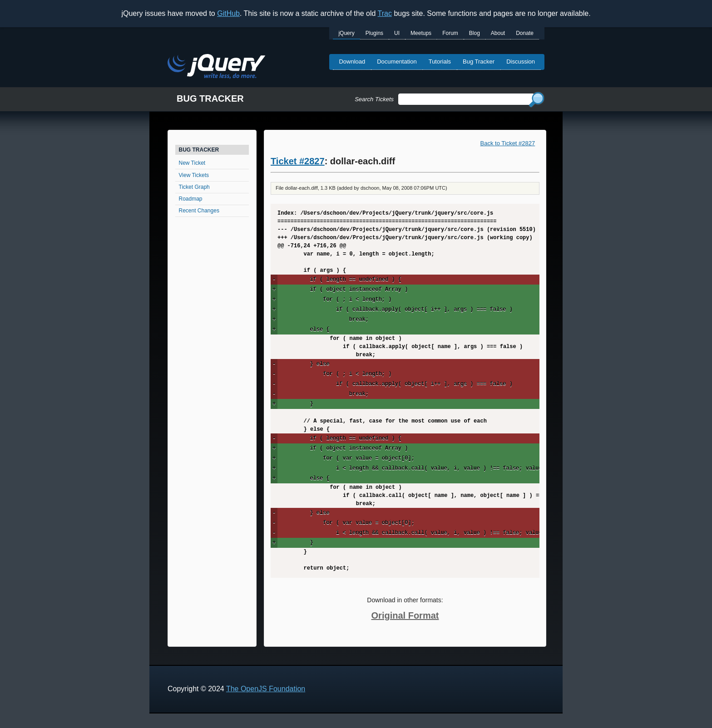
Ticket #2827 (298, 161)
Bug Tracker (479, 61)
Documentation (397, 61)
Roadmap (191, 199)
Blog (475, 33)
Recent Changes (199, 211)
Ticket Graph (194, 187)
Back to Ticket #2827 (508, 143)
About (498, 33)
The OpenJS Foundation (266, 689)
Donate (525, 33)
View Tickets (194, 175)
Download (352, 61)
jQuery (346, 33)
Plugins (374, 33)
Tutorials (440, 61)
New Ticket (192, 163)
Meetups (421, 33)
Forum (450, 33)
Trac (385, 13)
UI (397, 33)
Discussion (521, 61)
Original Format (405, 615)
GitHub (228, 13)
